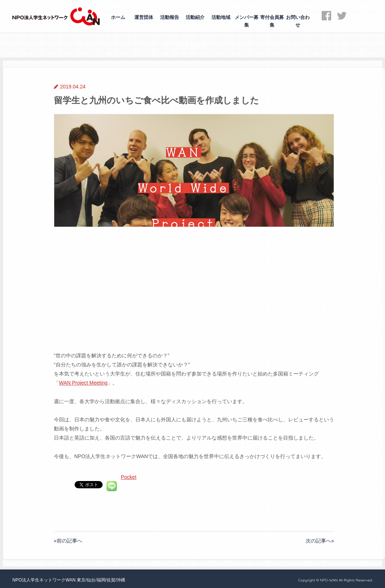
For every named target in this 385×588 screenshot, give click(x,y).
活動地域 (221, 17)
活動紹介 (195, 17)
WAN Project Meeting (83, 383)
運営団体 (144, 17)
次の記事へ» (320, 541)
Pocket (129, 477)
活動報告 (170, 17)
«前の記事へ (68, 541)
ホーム (118, 17)
